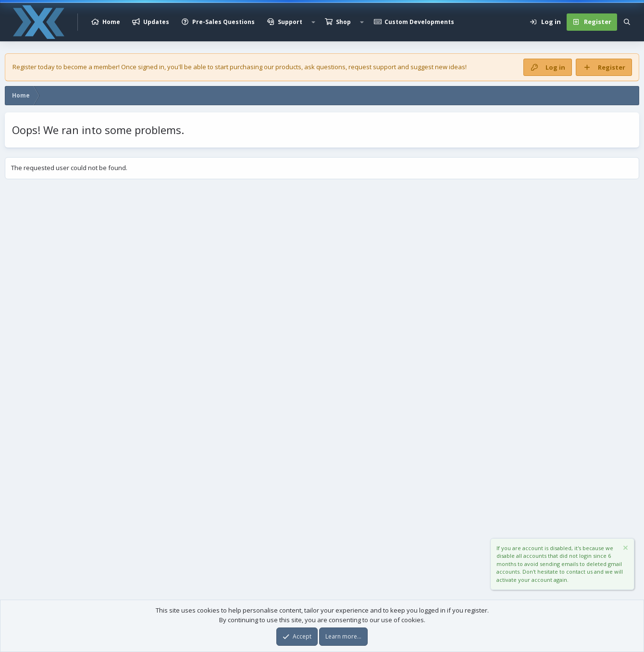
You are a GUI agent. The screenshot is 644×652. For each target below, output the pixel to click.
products (288, 67)
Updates (156, 22)
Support (290, 22)
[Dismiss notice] (625, 549)
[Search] (627, 22)
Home (111, 22)
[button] (313, 22)
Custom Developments (419, 22)
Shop (343, 22)
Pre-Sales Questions (223, 22)
